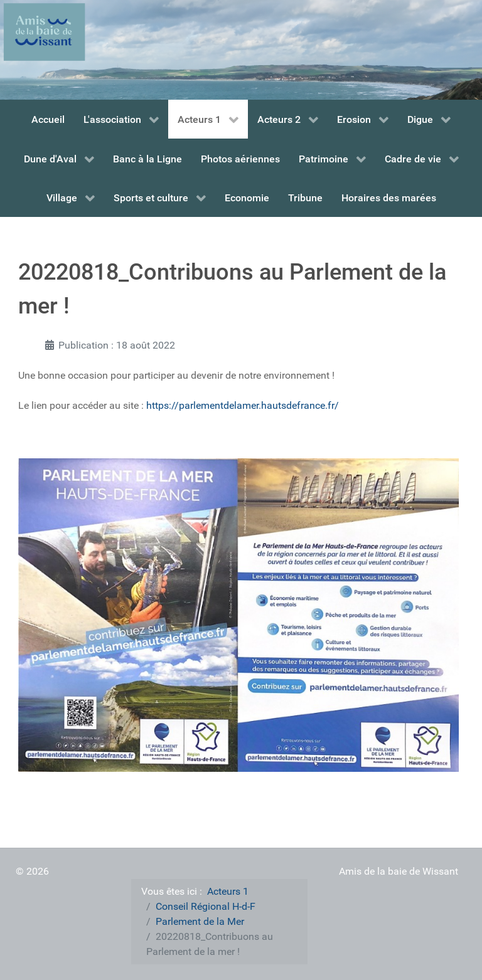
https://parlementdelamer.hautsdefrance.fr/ (243, 405)
